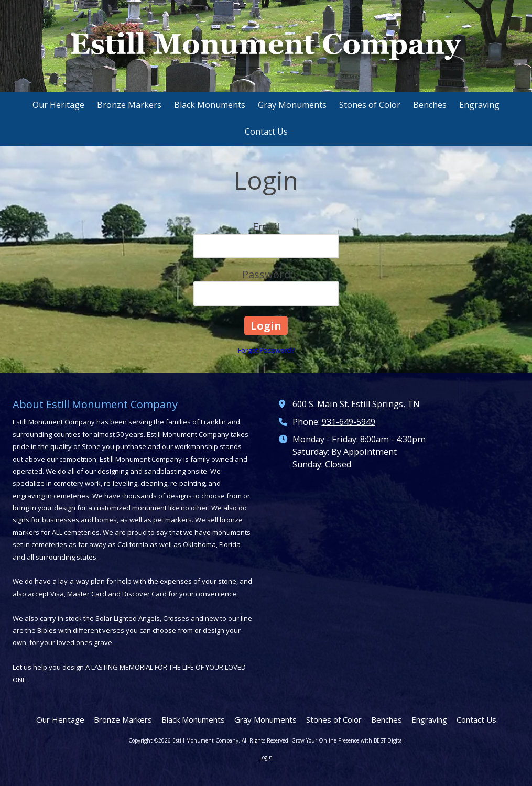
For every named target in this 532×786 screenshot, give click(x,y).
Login (266, 757)
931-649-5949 (349, 422)
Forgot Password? (266, 350)
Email (266, 227)
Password (266, 274)
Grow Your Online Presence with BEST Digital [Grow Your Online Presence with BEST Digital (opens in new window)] (348, 740)
